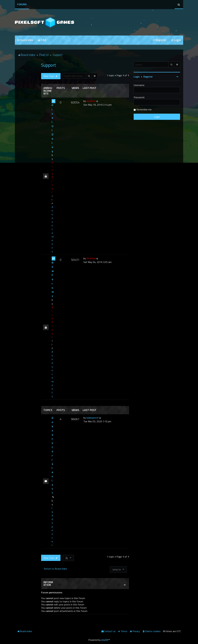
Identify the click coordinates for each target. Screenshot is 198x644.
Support (49, 65)
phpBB (105, 640)
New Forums (53, 279)
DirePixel (52, 177)
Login (137, 77)
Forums (22, 4)
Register (148, 77)
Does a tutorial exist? (53, 455)
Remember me (144, 109)
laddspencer (52, 527)
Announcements (53, 229)
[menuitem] (42, 40)
